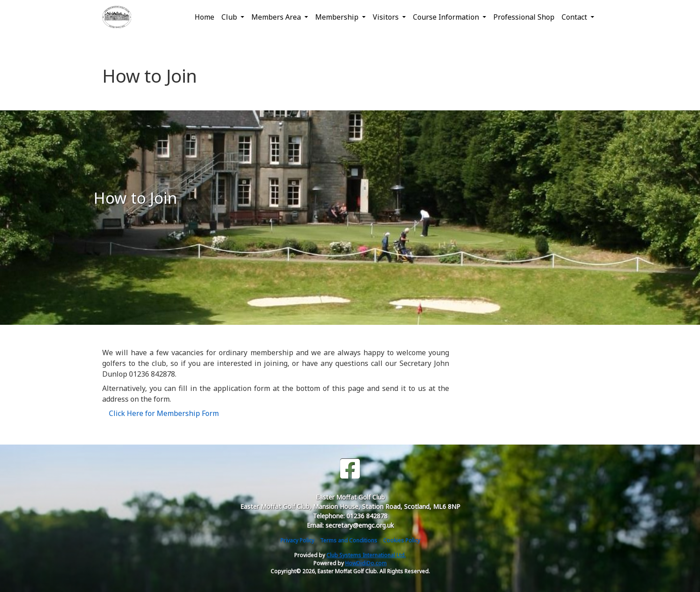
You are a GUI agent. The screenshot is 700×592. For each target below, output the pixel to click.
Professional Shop (524, 17)
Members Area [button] (277, 17)
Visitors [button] (387, 17)
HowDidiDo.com (366, 563)
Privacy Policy (297, 540)
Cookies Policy (402, 540)
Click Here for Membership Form (164, 413)
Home (204, 17)
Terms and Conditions (349, 540)
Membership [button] (338, 17)
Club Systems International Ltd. (366, 555)
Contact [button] (575, 17)
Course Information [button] (447, 17)
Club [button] (230, 17)
